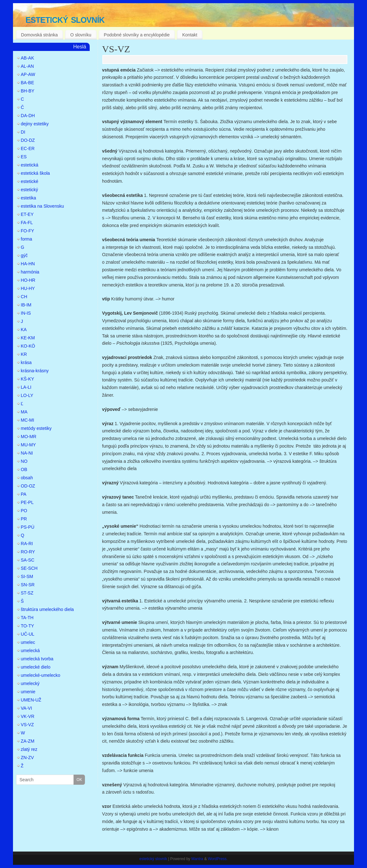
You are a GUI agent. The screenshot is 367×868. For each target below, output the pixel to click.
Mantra (197, 859)
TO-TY (28, 626)
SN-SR (28, 585)
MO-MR (29, 437)
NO (24, 461)
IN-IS (26, 313)
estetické (30, 181)
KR (24, 354)
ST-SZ (27, 593)
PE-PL (27, 502)
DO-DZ (28, 140)
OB (24, 469)
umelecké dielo (36, 667)
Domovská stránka (39, 35)
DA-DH (28, 116)
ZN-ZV (27, 758)
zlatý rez (29, 749)
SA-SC (28, 560)
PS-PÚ (28, 527)
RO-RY (28, 552)
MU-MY (28, 445)
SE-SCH (29, 568)
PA (24, 494)
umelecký (30, 683)
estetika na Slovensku (42, 206)
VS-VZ (116, 49)
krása (26, 362)
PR (24, 519)
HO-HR (28, 280)
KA (24, 330)
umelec (28, 642)
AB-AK (28, 58)
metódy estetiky (36, 428)
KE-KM (28, 338)
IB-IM (26, 305)
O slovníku (81, 35)
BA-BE (28, 83)
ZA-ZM (28, 741)
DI (23, 132)
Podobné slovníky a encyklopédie (137, 35)
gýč (24, 255)
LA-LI (26, 387)
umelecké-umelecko (41, 675)
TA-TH (27, 618)
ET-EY (27, 214)
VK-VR (28, 716)
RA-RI (27, 544)
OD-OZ (28, 486)
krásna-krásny (35, 371)
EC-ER (28, 148)
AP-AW (28, 74)
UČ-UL (28, 634)
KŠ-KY (28, 379)
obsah (27, 478)
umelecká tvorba (37, 659)
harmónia (30, 272)
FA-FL (27, 223)
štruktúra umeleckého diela (47, 609)
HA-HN (28, 264)
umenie (28, 692)
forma (27, 239)
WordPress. (218, 859)
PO (24, 511)
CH (24, 297)
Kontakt (190, 35)
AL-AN (27, 66)
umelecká (30, 651)
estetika (29, 198)
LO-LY (27, 395)
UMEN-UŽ (31, 700)
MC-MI (28, 420)
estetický (29, 190)
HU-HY (28, 288)
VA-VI (27, 708)
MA (24, 412)
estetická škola (35, 173)
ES (24, 157)
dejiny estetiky (35, 124)
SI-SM (27, 576)
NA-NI (27, 453)
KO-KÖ (28, 346)
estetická (30, 165)
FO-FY (28, 231)
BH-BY (28, 91)
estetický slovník (65, 19)
